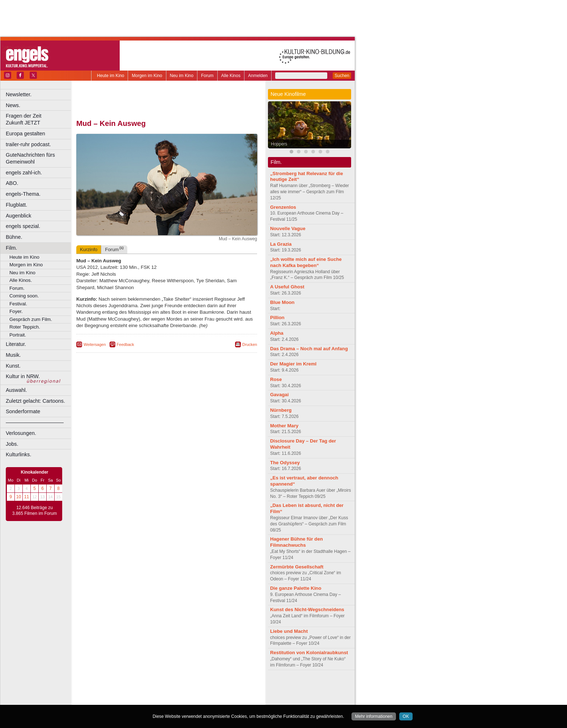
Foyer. (16, 311)
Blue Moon (282, 302)
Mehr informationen (374, 716)
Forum (207, 76)
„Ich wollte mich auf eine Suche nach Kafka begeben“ (306, 262)
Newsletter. (19, 94)
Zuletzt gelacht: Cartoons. (35, 401)
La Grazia (281, 244)
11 (27, 497)
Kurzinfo (89, 249)
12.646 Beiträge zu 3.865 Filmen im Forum (35, 511)
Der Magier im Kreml (293, 364)
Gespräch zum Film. (31, 319)
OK (406, 716)
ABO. (12, 183)
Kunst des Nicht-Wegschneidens (307, 610)
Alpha (277, 333)
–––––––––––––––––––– (35, 422)
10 (19, 497)
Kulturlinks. (18, 454)
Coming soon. (24, 296)
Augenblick (18, 216)
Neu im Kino (182, 76)
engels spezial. (23, 226)
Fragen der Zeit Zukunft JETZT (39, 119)
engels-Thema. (23, 194)
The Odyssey (285, 463)
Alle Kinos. (21, 280)
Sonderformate (23, 411)
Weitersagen (95, 344)
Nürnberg (281, 410)
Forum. (17, 288)
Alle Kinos (231, 76)
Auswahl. (16, 390)
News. (13, 105)
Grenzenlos (283, 207)
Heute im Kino (110, 76)
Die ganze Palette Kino (296, 588)
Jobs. (12, 444)
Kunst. (13, 366)
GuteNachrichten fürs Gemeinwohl (30, 158)
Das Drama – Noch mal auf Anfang (309, 349)
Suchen (342, 76)
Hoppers (279, 144)
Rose (276, 379)
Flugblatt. (16, 205)
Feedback (125, 344)
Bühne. (14, 237)
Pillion (277, 318)
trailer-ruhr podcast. (28, 144)
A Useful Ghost (287, 287)
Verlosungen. (21, 433)
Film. (11, 248)
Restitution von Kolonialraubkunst (309, 653)
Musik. (13, 355)
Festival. (18, 304)
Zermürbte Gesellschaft (297, 567)
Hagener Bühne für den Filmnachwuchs (297, 542)
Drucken (250, 344)
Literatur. (16, 344)
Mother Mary (284, 426)
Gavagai (279, 395)
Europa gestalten (25, 134)
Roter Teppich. (25, 327)
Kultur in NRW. (23, 376)
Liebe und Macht (289, 631)
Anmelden (258, 76)
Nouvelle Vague (288, 228)
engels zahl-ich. (24, 173)
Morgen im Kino (147, 76)
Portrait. (18, 335)
